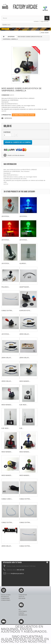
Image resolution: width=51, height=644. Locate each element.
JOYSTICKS (11, 37)
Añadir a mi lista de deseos (16, 155)
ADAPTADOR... (25, 287)
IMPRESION (8, 118)
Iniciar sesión (45, 33)
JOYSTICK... (6, 216)
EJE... (21, 428)
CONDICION (5, 95)
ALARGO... (23, 263)
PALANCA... (6, 287)
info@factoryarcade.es (17, 574)
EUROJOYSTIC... (25, 310)
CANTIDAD (7, 132)
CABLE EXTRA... (7, 310)
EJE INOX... (24, 405)
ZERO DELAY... (25, 334)
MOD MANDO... (25, 381)
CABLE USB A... (7, 499)
